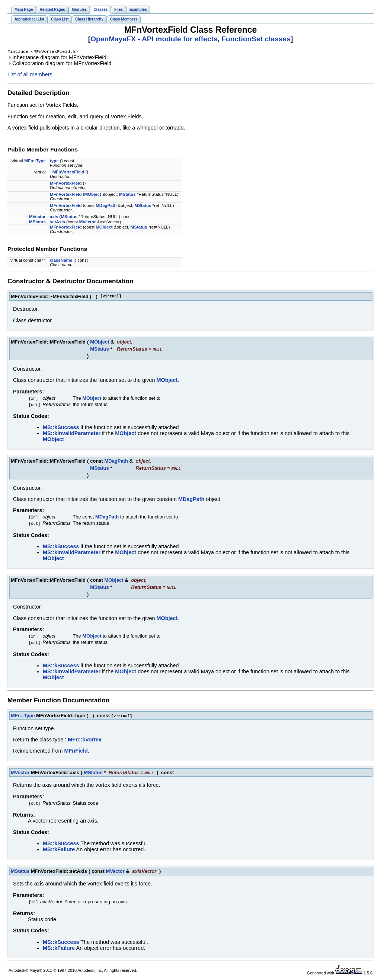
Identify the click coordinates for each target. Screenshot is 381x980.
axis (54, 217)
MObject (93, 195)
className (61, 261)
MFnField (76, 751)
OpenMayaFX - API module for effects (154, 39)
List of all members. (31, 75)
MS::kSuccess (61, 428)
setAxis (57, 223)
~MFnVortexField (67, 173)
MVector (37, 217)
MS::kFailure (59, 850)
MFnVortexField (66, 184)
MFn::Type (35, 162)
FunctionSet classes (256, 39)
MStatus (127, 195)
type (54, 162)
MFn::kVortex (85, 740)
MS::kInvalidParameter (72, 434)
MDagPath (106, 206)
